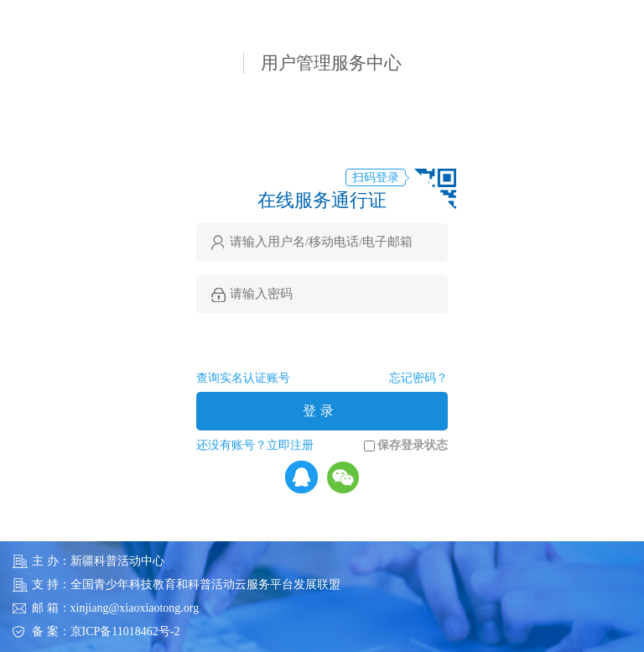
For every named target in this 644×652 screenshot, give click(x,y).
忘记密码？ (418, 378)
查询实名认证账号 (243, 378)
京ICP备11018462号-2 (125, 631)
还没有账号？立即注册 (255, 445)
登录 (320, 411)
